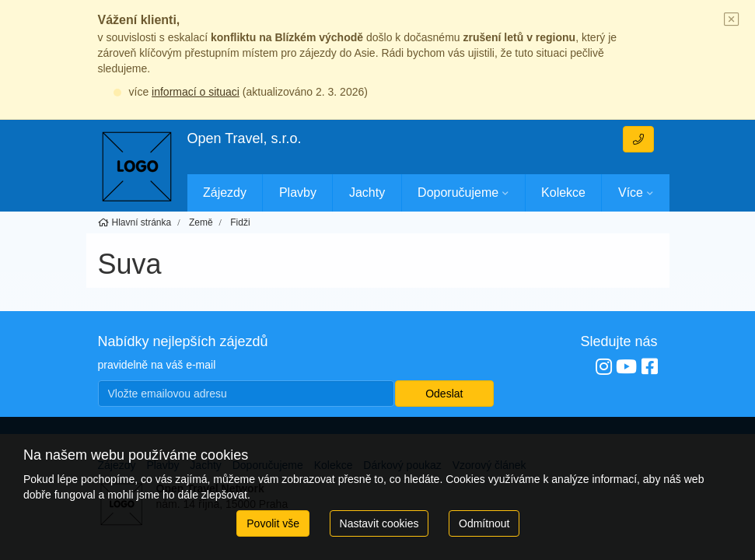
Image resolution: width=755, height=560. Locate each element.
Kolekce (563, 192)
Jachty (367, 192)
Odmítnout (484, 523)
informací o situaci (196, 92)
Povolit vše (273, 523)
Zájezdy (225, 192)
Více (631, 192)
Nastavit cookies (379, 523)
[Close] (732, 20)
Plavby (298, 192)
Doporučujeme (458, 192)
